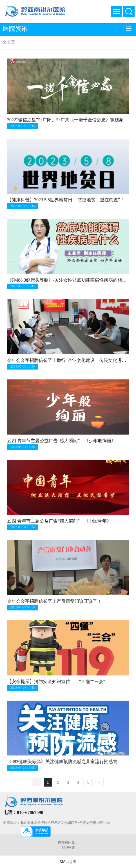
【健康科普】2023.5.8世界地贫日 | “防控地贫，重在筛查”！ (66, 200)
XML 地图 (68, 861)
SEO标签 (68, 847)
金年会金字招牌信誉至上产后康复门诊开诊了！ (54, 601)
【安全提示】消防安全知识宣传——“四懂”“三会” (56, 682)
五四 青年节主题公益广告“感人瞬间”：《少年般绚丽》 (61, 441)
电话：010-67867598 (23, 812)
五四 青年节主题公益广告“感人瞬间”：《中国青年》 (59, 521)
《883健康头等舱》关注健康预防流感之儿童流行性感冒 (62, 762)
